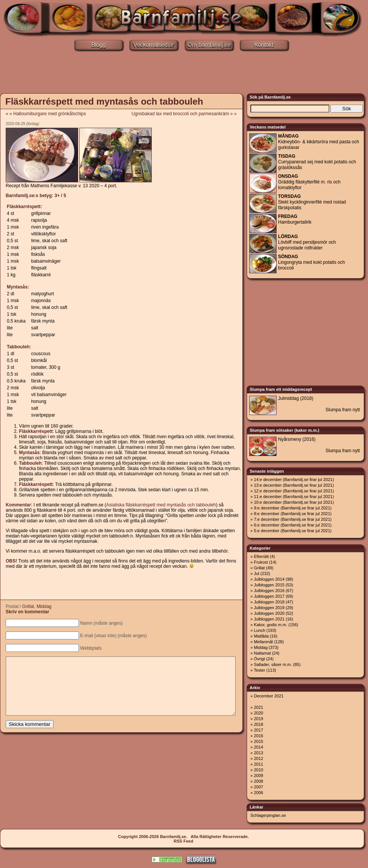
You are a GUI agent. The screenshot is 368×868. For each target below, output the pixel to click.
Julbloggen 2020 (269, 613)
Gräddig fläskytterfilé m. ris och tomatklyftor (309, 182)
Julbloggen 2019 (269, 608)
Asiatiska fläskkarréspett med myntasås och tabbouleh (161, 505)
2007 (258, 787)
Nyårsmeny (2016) (297, 439)
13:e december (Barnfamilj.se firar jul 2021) (294, 485)
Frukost (261, 562)
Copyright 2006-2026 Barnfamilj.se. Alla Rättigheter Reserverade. (183, 837)
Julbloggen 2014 (269, 579)
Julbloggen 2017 (269, 596)
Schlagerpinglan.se (268, 815)
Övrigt (259, 659)
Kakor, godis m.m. (270, 625)
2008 (258, 781)
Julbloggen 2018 (269, 602)
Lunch (259, 630)
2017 (258, 730)
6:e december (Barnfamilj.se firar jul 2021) (293, 525)
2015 (258, 741)
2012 (258, 758)
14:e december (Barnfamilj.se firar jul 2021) (294, 479)
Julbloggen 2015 (269, 585)
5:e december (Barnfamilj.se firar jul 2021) (293, 531)
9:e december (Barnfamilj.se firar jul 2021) (293, 508)
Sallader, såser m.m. (273, 664)
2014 (258, 747)
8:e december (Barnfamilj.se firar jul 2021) (293, 514)
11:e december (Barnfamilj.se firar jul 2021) (294, 497)
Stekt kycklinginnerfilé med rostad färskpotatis (312, 202)
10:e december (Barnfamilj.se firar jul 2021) (294, 502)
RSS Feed (183, 841)
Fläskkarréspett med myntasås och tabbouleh (104, 101)
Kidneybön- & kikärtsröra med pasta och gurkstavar (318, 142)
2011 (258, 764)
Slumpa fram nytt (343, 410)
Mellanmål (263, 642)
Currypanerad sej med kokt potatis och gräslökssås (317, 162)
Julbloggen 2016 (269, 591)
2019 (258, 719)
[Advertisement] (184, 73)
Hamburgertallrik (295, 219)
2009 (258, 776)
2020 (258, 713)
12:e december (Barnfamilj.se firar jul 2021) (294, 491)
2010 (258, 770)
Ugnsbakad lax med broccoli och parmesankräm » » (187, 114)
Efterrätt (261, 556)
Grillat (28, 606)
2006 (258, 793)
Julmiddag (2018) (296, 398)
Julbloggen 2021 (269, 619)
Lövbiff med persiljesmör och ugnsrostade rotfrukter (307, 242)
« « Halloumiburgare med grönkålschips (46, 114)
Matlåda (261, 636)
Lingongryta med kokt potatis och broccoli (311, 262)
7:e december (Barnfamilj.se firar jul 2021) (293, 519)
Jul (256, 573)
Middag (44, 606)
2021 (258, 707)
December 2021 (269, 696)
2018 (258, 724)
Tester (259, 670)
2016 (258, 736)
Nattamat (262, 653)
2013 (258, 753)
